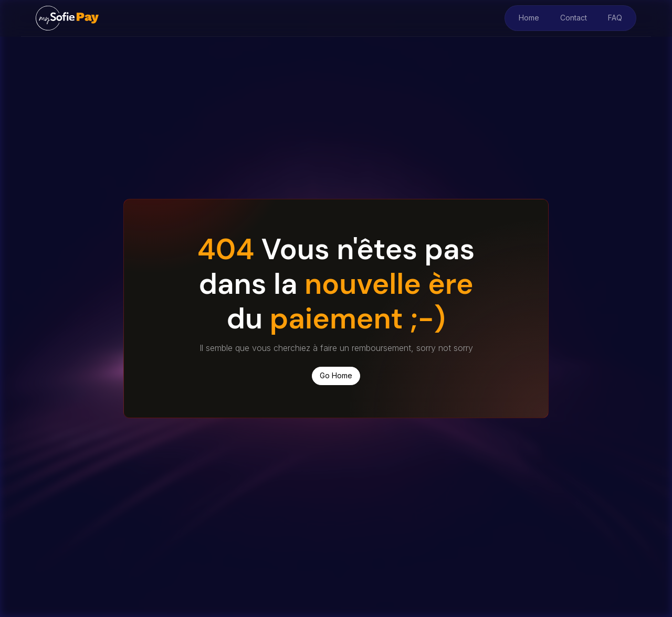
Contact (574, 18)
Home (529, 18)
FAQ (615, 18)
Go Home (336, 375)
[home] (67, 18)
